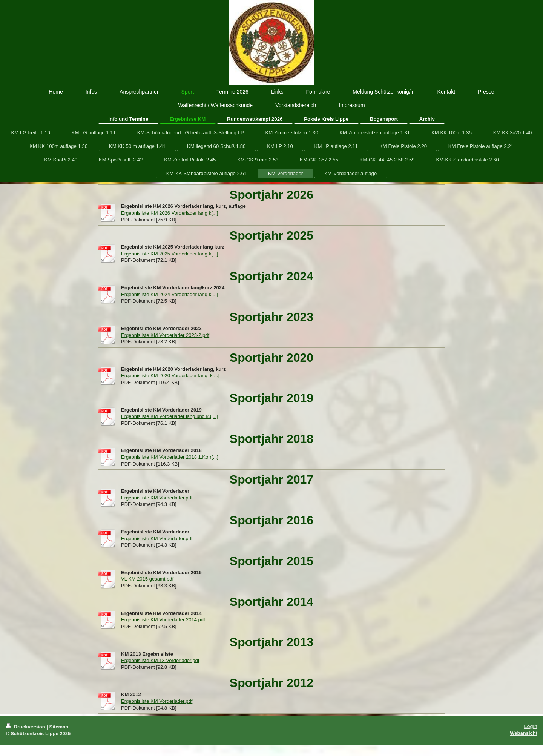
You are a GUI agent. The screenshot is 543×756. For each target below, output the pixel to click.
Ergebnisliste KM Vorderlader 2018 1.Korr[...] (170, 457)
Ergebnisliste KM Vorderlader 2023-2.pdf (165, 335)
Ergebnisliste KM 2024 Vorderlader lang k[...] (169, 294)
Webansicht (524, 733)
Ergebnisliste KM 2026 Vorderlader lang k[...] (169, 213)
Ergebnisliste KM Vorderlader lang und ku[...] (169, 416)
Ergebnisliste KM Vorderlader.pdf (157, 498)
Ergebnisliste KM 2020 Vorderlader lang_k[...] (170, 376)
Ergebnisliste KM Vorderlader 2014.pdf (163, 620)
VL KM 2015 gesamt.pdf (147, 579)
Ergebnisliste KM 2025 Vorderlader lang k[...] (169, 254)
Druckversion (26, 727)
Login (531, 726)
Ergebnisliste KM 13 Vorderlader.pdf (160, 660)
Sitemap (59, 727)
